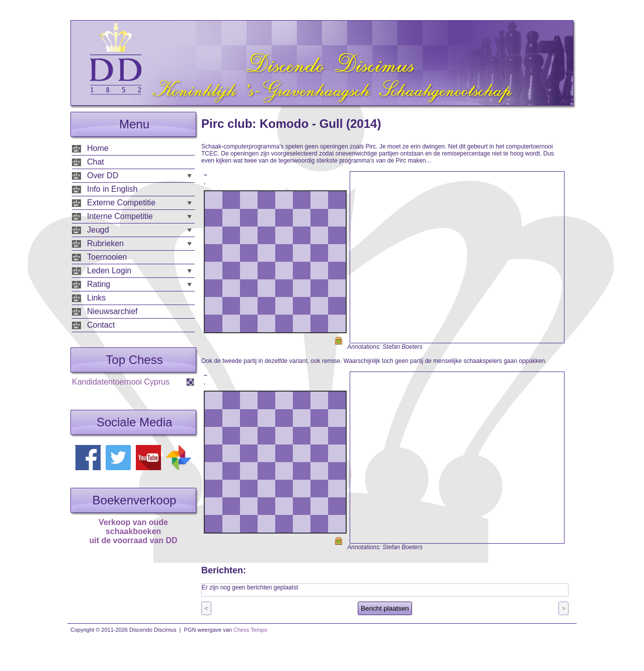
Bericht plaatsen (385, 608)
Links (96, 298)
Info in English (112, 189)
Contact (101, 325)
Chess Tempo (250, 630)
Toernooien (107, 257)
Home (98, 148)
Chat (96, 162)
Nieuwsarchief (112, 311)
